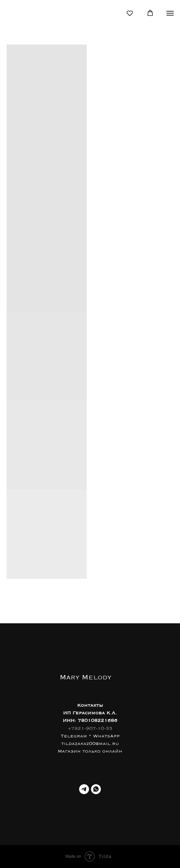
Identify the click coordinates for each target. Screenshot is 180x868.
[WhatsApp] (96, 789)
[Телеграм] (84, 789)
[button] (130, 13)
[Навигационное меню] (170, 13)
